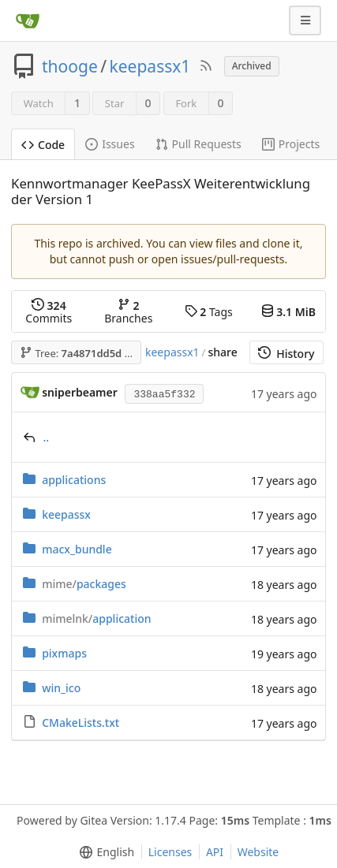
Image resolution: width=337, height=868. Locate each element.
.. (47, 437)
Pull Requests (198, 144)
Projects (291, 144)
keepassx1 (150, 66)
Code (43, 145)
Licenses (170, 852)
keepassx (66, 514)
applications (74, 480)
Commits (49, 312)
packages (84, 584)
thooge (70, 66)
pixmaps (64, 653)
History (286, 354)
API (215, 852)
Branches (128, 312)
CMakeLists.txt (81, 723)
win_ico (61, 688)
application (96, 618)
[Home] (28, 20)
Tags (209, 312)
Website (258, 852)
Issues (110, 144)
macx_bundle (77, 549)
